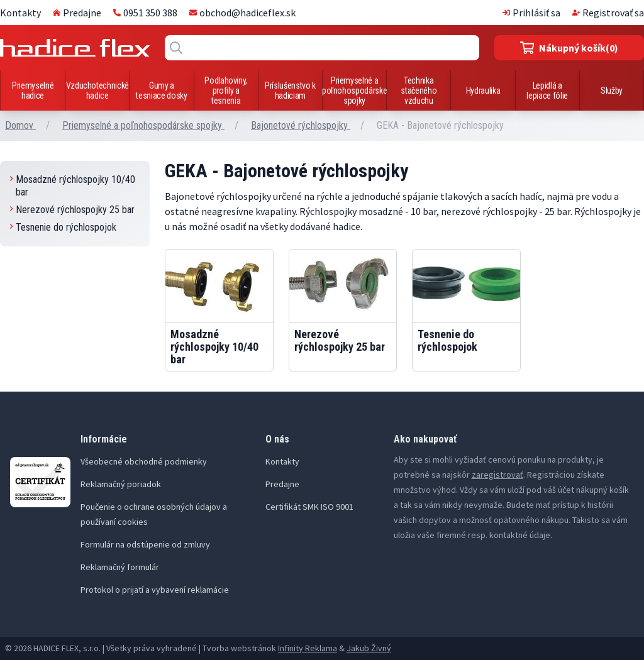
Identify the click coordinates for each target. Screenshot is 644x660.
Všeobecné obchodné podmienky (144, 461)
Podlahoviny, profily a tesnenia (226, 91)
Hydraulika (483, 91)
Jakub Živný (369, 648)
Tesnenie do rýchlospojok (63, 227)
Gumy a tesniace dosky (161, 91)
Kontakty (20, 13)
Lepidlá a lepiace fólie (547, 91)
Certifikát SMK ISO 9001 (309, 507)
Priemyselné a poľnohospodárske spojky (354, 91)
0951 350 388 (145, 13)
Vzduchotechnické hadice (97, 91)
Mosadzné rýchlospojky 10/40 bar (73, 186)
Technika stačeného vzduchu (419, 91)
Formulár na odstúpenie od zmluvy (145, 544)
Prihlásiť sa (531, 13)
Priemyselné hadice (33, 91)
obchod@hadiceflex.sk (242, 13)
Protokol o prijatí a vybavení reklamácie (155, 590)
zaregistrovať (497, 475)
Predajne (77, 13)
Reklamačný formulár (120, 567)
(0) (569, 48)
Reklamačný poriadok (121, 484)
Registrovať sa (608, 13)
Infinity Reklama (308, 648)
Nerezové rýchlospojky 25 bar (72, 210)
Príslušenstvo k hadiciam (290, 91)
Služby (612, 91)
